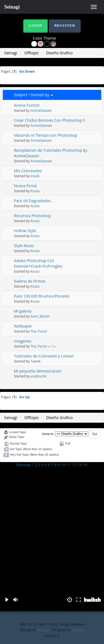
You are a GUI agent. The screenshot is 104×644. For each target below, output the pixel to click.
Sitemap (23, 465)
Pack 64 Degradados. (33, 201)
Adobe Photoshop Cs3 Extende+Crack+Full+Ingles (38, 263)
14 (85, 465)
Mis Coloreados (28, 171)
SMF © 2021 (48, 625)
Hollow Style (25, 231)
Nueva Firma (25, 186)
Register (65, 25)
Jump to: (48, 434)
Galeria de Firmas (30, 281)
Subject (21, 95)
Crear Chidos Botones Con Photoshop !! (50, 120)
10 (63, 465)
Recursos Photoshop (32, 216)
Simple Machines (72, 625)
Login (35, 25)
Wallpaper (23, 326)
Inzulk (35, 176)
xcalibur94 (39, 376)
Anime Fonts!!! (27, 105)
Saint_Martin (40, 316)
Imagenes (23, 341)
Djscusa (43, 630)
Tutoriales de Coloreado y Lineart (44, 356)
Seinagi (12, 7)
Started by (42, 95)
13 (79, 465)
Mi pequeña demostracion (38, 371)
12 (74, 465)
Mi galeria (23, 311)
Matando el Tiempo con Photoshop (46, 135)
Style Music (24, 246)
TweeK (35, 361)
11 (69, 465)
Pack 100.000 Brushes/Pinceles (42, 296)
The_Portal (39, 331)
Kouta (35, 191)
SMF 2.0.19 (28, 625)
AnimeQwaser (41, 110)
